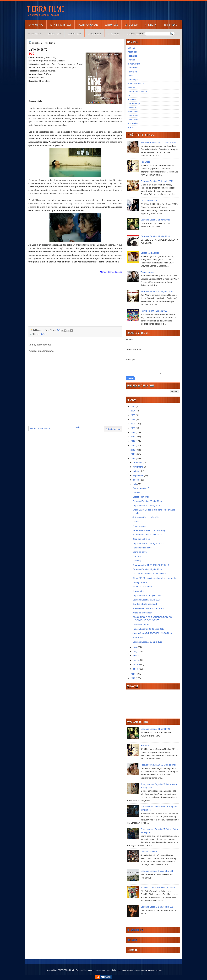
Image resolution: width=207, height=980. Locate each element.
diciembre (138, 462)
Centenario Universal (137, 92)
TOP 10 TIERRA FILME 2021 (60, 25)
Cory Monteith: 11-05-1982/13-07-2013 (151, 565)
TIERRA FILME (46, 9)
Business (132, 940)
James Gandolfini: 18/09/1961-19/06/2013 (152, 633)
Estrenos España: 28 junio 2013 (147, 642)
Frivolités (132, 99)
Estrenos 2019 (112, 25)
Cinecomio (133, 119)
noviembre (138, 467)
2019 (133, 432)
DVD (130, 96)
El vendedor (138, 591)
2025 (133, 406)
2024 (133, 411)
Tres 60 (136, 492)
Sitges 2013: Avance (142, 587)
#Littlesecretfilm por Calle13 (145, 517)
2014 (133, 454)
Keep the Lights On (141, 539)
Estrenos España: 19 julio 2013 (147, 535)
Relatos (131, 88)
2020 (133, 428)
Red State (145, 162)
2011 (133, 678)
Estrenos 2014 (55, 33)
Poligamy (137, 561)
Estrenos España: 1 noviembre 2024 (158, 907)
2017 (133, 441)
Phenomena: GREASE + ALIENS (148, 608)
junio (136, 647)
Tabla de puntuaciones (88, 25)
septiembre (139, 475)
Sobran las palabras (150, 253)
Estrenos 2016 (171, 25)
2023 (133, 415)
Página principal (36, 25)
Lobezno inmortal (141, 497)
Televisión (132, 72)
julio (135, 484)
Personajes (133, 80)
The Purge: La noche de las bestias (149, 574)
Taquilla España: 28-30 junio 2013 (148, 629)
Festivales (132, 56)
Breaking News (135, 930)
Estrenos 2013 (74, 33)
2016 (133, 445)
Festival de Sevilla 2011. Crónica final (158, 142)
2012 (133, 674)
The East (137, 556)
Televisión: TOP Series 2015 (154, 311)
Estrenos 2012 (94, 33)
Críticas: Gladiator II (150, 852)
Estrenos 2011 (114, 33)
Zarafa (136, 522)
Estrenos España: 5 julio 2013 (146, 600)
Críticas (44, 334)
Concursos (133, 115)
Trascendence (147, 272)
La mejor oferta (139, 582)
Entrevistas (133, 68)
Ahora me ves (139, 526)
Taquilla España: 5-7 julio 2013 (147, 595)
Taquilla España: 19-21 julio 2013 (148, 505)
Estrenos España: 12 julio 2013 (147, 569)
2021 (133, 424)
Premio (131, 127)
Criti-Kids (132, 107)
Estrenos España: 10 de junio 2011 (157, 291)
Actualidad (133, 52)
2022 (133, 419)
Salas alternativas (136, 84)
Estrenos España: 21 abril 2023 (155, 220)
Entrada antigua (113, 429)
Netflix (131, 76)
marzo (136, 660)
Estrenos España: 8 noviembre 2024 (158, 871)
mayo (136, 651)
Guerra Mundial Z (141, 488)
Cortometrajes (134, 104)
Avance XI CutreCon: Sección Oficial (158, 888)
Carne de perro (139, 552)
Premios (131, 60)
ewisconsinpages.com (136, 970)
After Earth (137, 638)
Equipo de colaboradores (138, 33)
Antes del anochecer (142, 613)
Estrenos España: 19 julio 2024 (155, 236)
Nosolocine (133, 111)
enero (136, 669)
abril (135, 656)
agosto (137, 480)
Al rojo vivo (133, 123)
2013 (133, 458)
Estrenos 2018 (131, 25)
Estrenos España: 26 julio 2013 (147, 501)
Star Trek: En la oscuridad (145, 604)
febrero (137, 664)
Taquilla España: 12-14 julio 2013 (148, 543)
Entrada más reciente (40, 429)
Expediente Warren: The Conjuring (149, 530)
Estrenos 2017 (151, 25)
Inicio (77, 427)
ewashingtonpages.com (96, 970)
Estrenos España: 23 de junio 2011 (157, 181)
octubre (137, 471)
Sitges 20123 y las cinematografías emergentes (155, 578)
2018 (133, 437)
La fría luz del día (149, 200)
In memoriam (134, 64)
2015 (133, 450)
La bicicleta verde (141, 625)
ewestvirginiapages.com (116, 970)
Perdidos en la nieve (142, 548)
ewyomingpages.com (154, 970)
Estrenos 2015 (35, 33)
